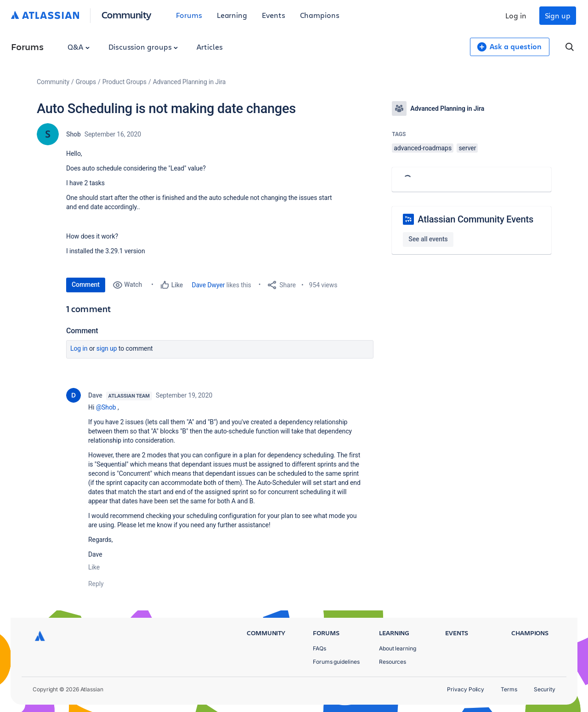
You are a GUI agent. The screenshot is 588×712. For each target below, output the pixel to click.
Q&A (79, 47)
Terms (509, 689)
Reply (96, 584)
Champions (320, 15)
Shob (73, 134)
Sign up (558, 15)
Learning (232, 15)
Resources (393, 662)
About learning (398, 648)
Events (274, 15)
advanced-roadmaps (423, 148)
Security (545, 689)
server (467, 148)
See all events (428, 239)
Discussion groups (143, 47)
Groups (86, 82)
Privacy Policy (466, 689)
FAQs (319, 648)
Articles (209, 47)
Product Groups (124, 82)
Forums (189, 15)
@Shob (106, 407)
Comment (86, 285)
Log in (516, 15)
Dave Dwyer (209, 285)
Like (94, 567)
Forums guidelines (336, 662)
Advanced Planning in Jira (189, 82)
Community (127, 14)
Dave (95, 395)
